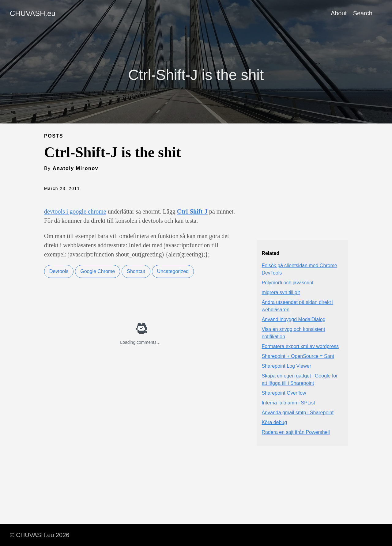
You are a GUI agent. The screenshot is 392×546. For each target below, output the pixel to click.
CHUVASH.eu (33, 13)
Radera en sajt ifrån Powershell (296, 432)
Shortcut (136, 271)
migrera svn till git (281, 292)
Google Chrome (98, 271)
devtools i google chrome (75, 211)
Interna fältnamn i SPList (288, 403)
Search (363, 13)
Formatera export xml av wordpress (300, 346)
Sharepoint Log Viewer (286, 366)
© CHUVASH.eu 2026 (40, 535)
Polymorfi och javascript (287, 283)
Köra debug (274, 422)
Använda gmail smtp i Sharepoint (298, 413)
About (339, 13)
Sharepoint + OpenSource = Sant (298, 356)
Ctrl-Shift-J (192, 211)
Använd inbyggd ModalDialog (293, 319)
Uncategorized (173, 271)
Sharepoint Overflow (284, 393)
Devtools (59, 271)
